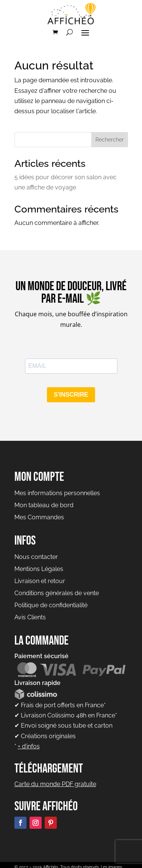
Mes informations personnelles (57, 493)
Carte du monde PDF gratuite (55, 784)
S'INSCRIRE (71, 395)
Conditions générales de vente (57, 593)
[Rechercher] (69, 32)
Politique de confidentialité (51, 605)
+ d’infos (29, 746)
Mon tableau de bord (44, 505)
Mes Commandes (39, 517)
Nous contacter (36, 557)
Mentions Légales (39, 569)
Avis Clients (30, 617)
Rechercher (110, 140)
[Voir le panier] (55, 32)
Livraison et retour (40, 581)
